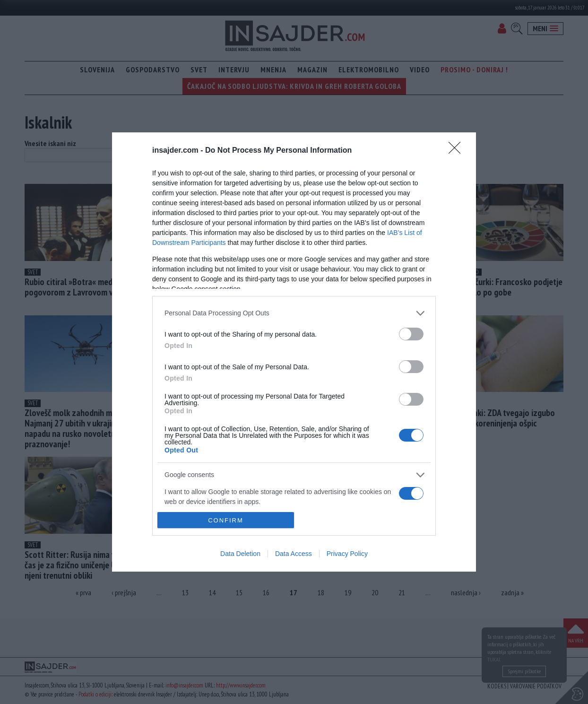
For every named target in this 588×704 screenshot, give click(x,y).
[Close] (458, 151)
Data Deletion (240, 554)
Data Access (294, 554)
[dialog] (294, 352)
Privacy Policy (347, 554)
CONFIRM (226, 520)
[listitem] (294, 313)
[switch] (411, 334)
